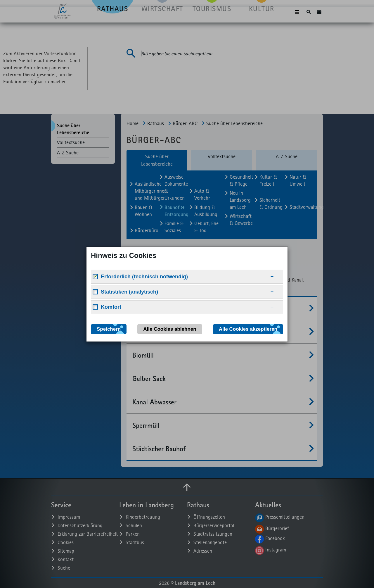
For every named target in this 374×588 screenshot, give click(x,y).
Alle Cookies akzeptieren (248, 329)
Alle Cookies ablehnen (170, 329)
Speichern (109, 329)
